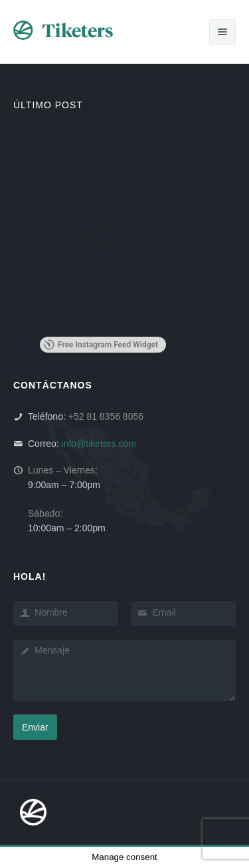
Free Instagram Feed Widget (101, 345)
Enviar (35, 727)
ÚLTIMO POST (48, 105)
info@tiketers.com (99, 444)
